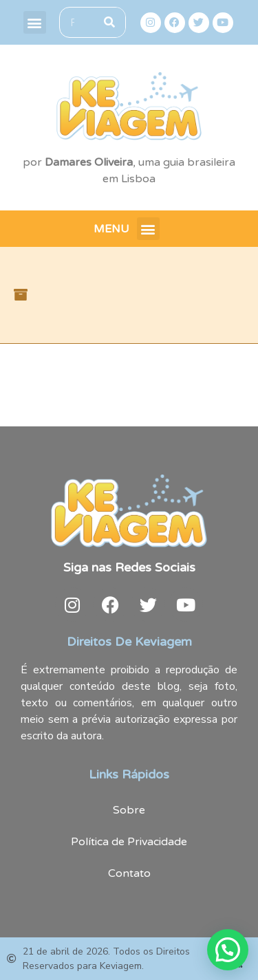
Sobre (129, 810)
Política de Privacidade (129, 842)
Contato (129, 873)
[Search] (110, 22)
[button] (35, 22)
